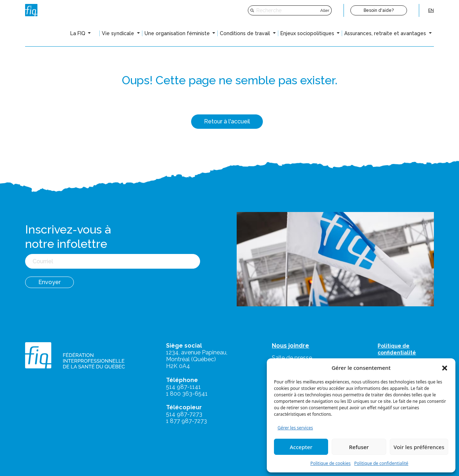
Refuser (359, 447)
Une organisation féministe (178, 33)
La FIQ (79, 33)
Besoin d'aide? (379, 10)
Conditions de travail (246, 33)
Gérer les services (295, 428)
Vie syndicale (119, 33)
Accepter (301, 447)
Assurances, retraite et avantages (386, 33)
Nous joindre (290, 346)
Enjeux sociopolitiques (308, 33)
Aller (325, 10)
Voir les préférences (419, 447)
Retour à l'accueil (227, 121)
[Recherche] (287, 10)
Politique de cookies (330, 463)
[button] (445, 368)
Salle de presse (292, 358)
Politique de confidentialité (381, 463)
